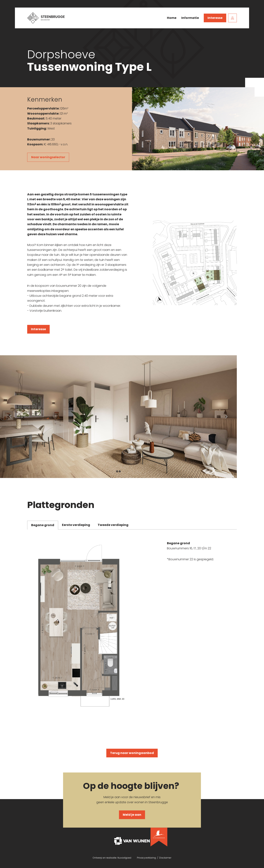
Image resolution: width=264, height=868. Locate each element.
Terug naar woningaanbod (132, 753)
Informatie (190, 18)
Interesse (215, 18)
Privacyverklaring (146, 858)
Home (172, 18)
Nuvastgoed (124, 858)
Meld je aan (132, 815)
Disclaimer (165, 858)
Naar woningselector (48, 157)
